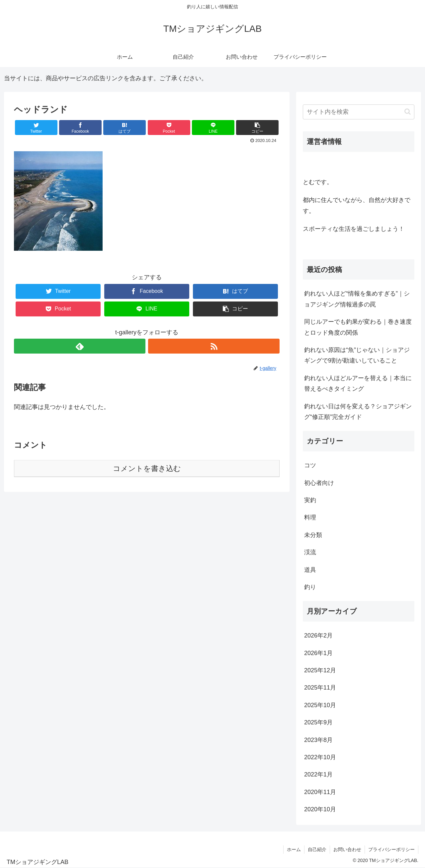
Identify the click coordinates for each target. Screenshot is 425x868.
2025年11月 (320, 688)
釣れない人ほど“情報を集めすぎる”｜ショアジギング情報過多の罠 (357, 299)
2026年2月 (318, 635)
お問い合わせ (347, 849)
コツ (310, 465)
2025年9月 (318, 722)
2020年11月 (320, 792)
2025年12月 (320, 670)
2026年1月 (318, 653)
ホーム (294, 849)
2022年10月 (320, 757)
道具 (310, 570)
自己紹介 (317, 849)
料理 (310, 517)
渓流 (310, 552)
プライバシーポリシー (391, 849)
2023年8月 (318, 740)
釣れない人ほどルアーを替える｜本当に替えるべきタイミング (358, 383)
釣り (310, 587)
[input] (359, 112)
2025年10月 (320, 705)
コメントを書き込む (147, 468)
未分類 (313, 535)
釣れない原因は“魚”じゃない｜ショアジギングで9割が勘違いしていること (357, 355)
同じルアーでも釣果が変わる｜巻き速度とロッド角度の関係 (358, 327)
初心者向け (319, 483)
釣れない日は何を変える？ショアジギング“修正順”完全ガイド (358, 412)
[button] (408, 112)
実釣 (310, 500)
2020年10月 (320, 809)
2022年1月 (318, 774)
